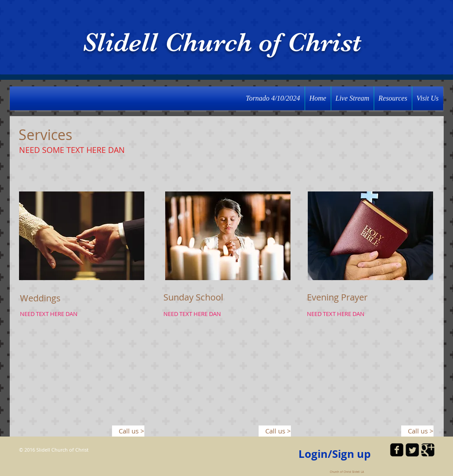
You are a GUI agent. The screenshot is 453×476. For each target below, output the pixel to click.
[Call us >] (128, 431)
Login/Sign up (335, 454)
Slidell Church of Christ (222, 42)
